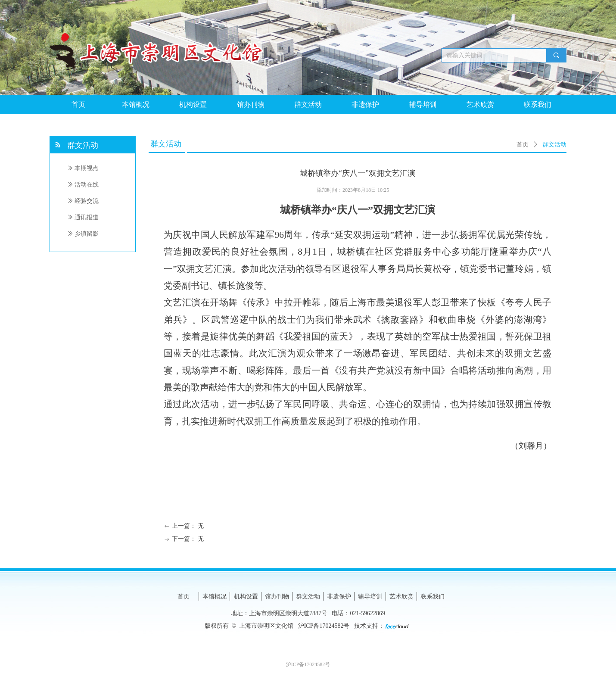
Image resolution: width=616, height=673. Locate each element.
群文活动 (554, 145)
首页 (523, 145)
